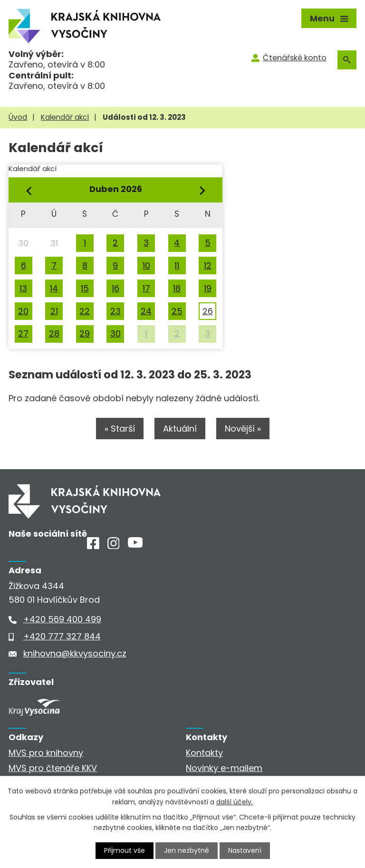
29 (85, 333)
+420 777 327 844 (62, 636)
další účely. (235, 801)
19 (208, 288)
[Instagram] (114, 546)
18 (177, 288)
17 (146, 288)
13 (23, 288)
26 (208, 311)
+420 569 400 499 (62, 619)
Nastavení (245, 850)
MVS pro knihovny (46, 753)
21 (54, 311)
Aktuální (180, 429)
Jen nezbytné (187, 850)
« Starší (120, 429)
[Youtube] (135, 545)
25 (177, 311)
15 (85, 288)
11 (177, 265)
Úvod (18, 117)
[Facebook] (93, 546)
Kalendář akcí (65, 117)
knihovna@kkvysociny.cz (75, 653)
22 (85, 311)
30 (115, 333)
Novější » (243, 429)
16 (115, 288)
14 (54, 288)
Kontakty (204, 753)
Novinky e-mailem (224, 768)
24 (146, 311)
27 (23, 333)
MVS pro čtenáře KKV (53, 768)
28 (54, 333)
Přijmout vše (125, 850)
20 (23, 311)
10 (146, 265)
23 (115, 311)
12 (208, 265)
